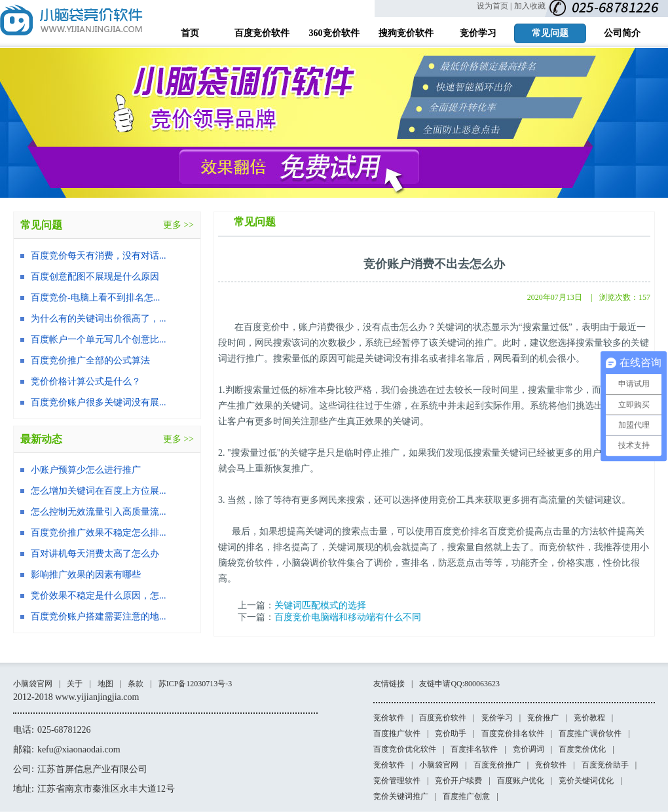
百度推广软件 (397, 733)
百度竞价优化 (582, 749)
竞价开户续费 (458, 781)
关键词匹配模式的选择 (320, 605)
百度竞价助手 (605, 765)
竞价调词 (529, 749)
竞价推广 (543, 718)
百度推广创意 (466, 796)
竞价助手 (451, 733)
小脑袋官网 (33, 684)
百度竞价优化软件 (405, 749)
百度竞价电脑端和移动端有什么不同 (348, 617)
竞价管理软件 (397, 781)
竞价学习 (497, 718)
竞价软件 (389, 718)
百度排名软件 (474, 749)
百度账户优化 (521, 781)
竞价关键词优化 (586, 781)
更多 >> (178, 225)
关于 (75, 684)
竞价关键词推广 (401, 796)
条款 (136, 684)
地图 (105, 684)
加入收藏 (530, 6)
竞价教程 (589, 718)
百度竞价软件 (443, 718)
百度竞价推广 (497, 765)
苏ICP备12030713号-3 (195, 684)
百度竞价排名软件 (513, 733)
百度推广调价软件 (590, 733)
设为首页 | (494, 6)
